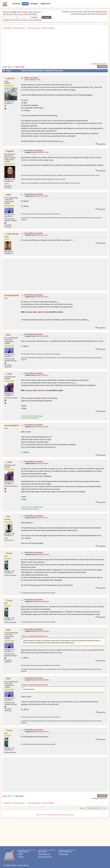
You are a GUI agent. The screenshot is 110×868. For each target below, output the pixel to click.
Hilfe (20, 854)
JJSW (9, 374)
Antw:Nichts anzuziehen (34, 151)
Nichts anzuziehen (31, 78)
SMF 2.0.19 (39, 815)
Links (21, 857)
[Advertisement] (55, 47)
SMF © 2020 (47, 815)
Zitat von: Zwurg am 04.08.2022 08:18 (35, 685)
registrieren (37, 12)
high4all (10, 151)
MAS (8, 195)
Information (65, 851)
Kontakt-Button (101, 14)
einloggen (25, 12)
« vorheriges (94, 64)
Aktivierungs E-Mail (21, 14)
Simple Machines (55, 815)
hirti (8, 516)
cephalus (10, 78)
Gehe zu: (82, 808)
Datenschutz (45, 857)
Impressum (44, 854)
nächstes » (103, 64)
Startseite (23, 851)
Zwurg (9, 553)
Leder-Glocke (12, 234)
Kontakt (42, 851)
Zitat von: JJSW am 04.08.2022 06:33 (34, 636)
